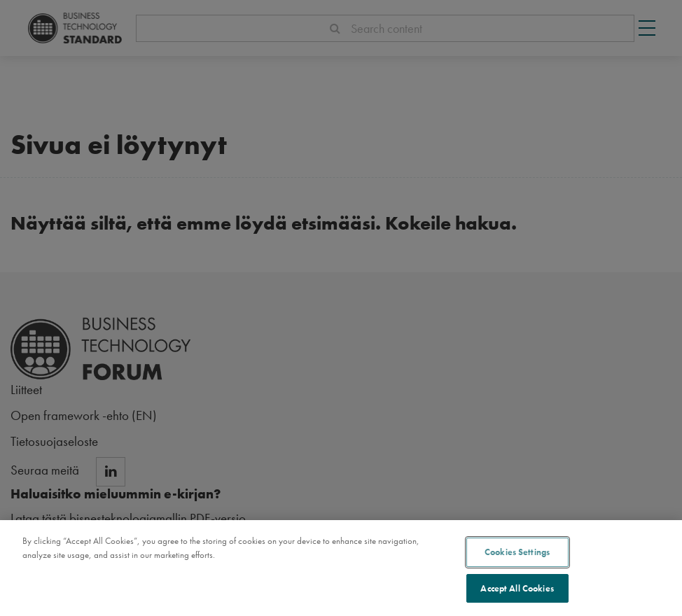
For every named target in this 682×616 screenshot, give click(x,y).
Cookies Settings (517, 554)
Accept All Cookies (517, 590)
